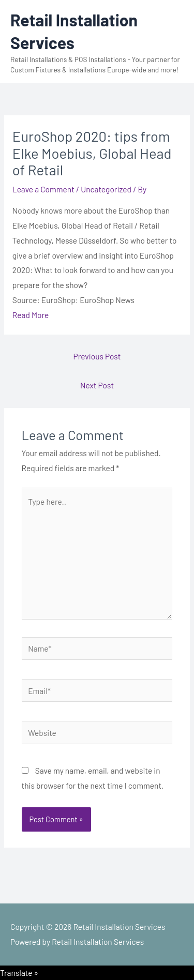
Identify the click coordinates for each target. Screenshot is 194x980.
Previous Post (97, 356)
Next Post (97, 385)
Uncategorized (106, 189)
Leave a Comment (43, 189)
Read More (31, 315)
